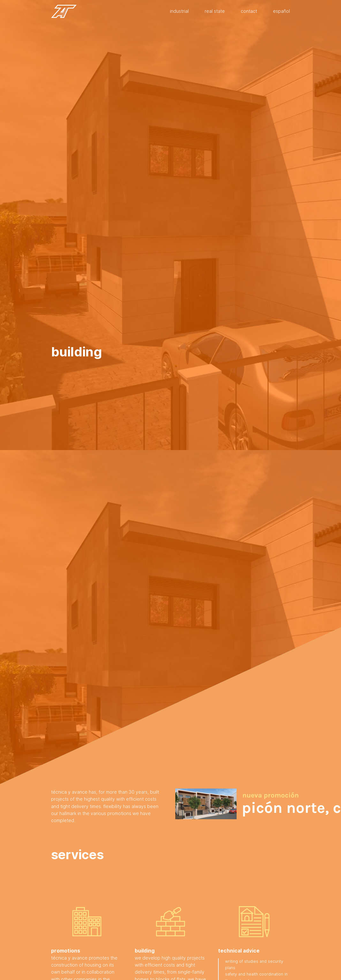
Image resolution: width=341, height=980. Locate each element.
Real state (215, 11)
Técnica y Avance (64, 11)
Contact (249, 11)
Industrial (179, 11)
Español (281, 11)
